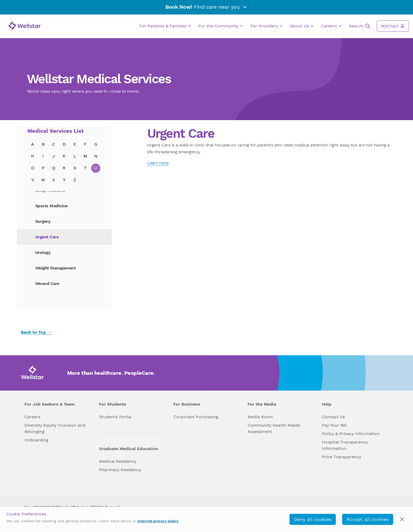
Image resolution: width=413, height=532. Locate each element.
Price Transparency (341, 457)
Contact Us (333, 417)
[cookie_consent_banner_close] (402, 519)
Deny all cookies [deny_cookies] (313, 519)
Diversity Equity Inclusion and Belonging (55, 428)
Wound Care (47, 284)
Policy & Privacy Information (351, 434)
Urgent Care (47, 237)
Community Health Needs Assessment (274, 428)
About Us (302, 26)
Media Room (260, 417)
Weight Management (56, 268)
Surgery (43, 221)
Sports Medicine (51, 206)
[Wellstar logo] (25, 26)
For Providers (266, 26)
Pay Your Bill (334, 425)
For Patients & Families (165, 26)
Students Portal (115, 417)
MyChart (393, 26)
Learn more (158, 163)
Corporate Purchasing (196, 417)
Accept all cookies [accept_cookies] (368, 519)
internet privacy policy (158, 521)
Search (360, 26)
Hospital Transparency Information (345, 445)
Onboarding (36, 440)
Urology (43, 252)
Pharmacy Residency (120, 470)
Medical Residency (118, 461)
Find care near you (206, 7)
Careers (331, 26)
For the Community (221, 26)
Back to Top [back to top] (36, 332)
